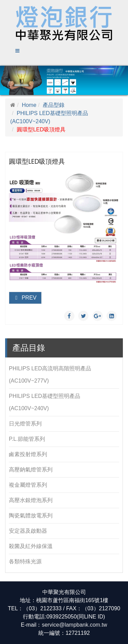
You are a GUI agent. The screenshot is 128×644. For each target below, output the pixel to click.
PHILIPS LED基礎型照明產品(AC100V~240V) (45, 402)
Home (29, 105)
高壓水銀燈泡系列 (31, 500)
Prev (25, 298)
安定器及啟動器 (28, 531)
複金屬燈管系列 (28, 485)
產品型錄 (54, 105)
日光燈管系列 (25, 424)
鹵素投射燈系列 (28, 454)
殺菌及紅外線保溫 (31, 546)
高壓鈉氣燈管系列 (31, 470)
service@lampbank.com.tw (74, 625)
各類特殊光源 (25, 561)
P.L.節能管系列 (27, 439)
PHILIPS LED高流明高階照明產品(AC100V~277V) (50, 375)
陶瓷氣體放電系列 (31, 516)
